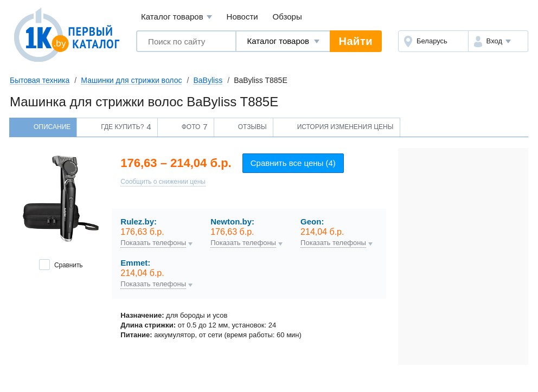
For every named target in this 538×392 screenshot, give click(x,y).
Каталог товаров (177, 17)
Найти (356, 41)
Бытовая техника (40, 80)
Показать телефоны (153, 243)
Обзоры (287, 17)
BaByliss (208, 80)
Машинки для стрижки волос (131, 80)
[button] (498, 41)
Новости (242, 17)
